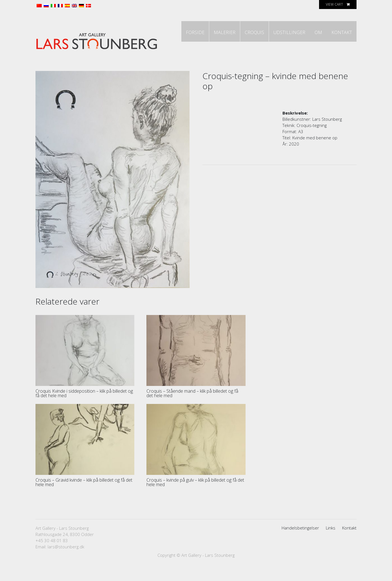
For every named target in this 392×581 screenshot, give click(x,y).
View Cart (334, 4)
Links (331, 537)
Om (314, 52)
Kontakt (340, 52)
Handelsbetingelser (300, 537)
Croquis (243, 52)
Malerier (211, 52)
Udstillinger (281, 52)
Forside (178, 52)
